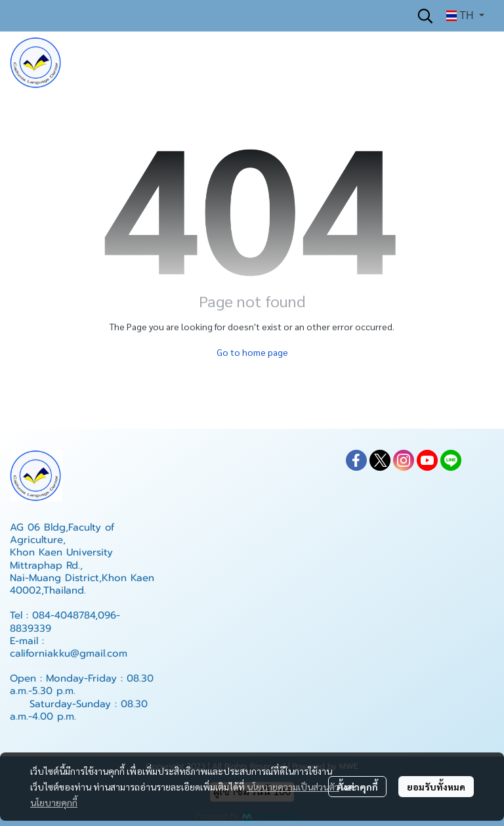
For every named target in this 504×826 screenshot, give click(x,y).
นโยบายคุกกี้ (54, 802)
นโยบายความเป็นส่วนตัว (293, 787)
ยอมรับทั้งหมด (436, 787)
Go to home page (252, 352)
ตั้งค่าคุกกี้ (357, 787)
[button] (425, 16)
